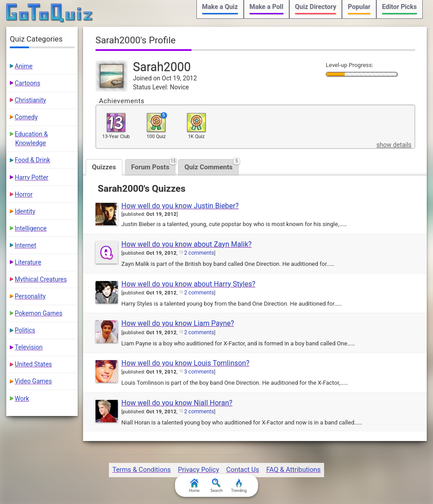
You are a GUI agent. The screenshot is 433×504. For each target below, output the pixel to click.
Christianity (30, 100)
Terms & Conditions (142, 470)
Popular (359, 7)
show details (394, 145)
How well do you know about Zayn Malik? (187, 244)
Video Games (33, 381)
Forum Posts (154, 165)
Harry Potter (31, 177)
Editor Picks (400, 7)
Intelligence (31, 228)
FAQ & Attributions (293, 470)
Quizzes (104, 167)
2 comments (199, 253)
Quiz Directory (316, 7)
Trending (239, 486)
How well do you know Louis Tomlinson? (185, 363)
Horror (24, 194)
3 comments (199, 372)
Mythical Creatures (41, 279)
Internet (25, 245)
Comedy (26, 117)
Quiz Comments (212, 165)
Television (29, 347)
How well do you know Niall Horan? (177, 403)
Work (22, 399)
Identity (25, 211)
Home (194, 486)
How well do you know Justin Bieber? (180, 206)
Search (216, 486)
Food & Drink (32, 160)
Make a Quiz (220, 7)
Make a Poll (266, 7)
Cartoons (27, 83)
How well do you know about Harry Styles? (188, 284)
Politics (25, 330)
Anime (24, 66)
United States (33, 364)
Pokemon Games (39, 313)
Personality (30, 296)
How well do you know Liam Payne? (178, 323)
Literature (28, 262)
